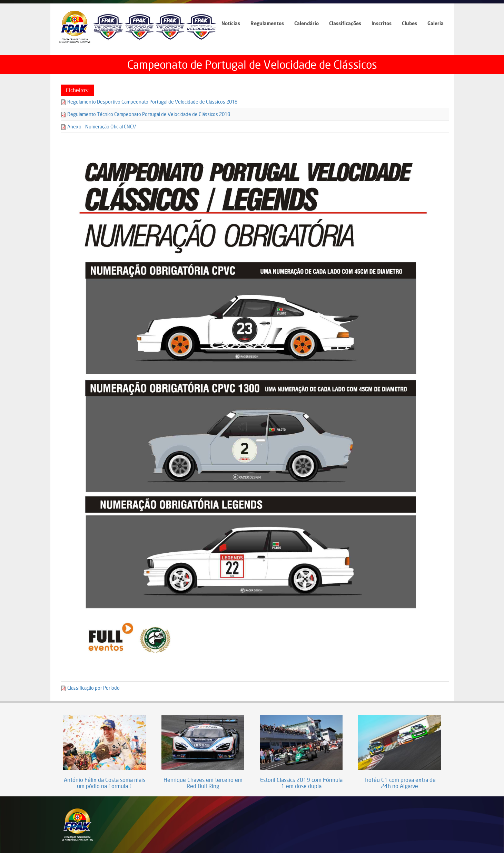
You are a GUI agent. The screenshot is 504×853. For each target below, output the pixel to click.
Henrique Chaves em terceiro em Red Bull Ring (203, 783)
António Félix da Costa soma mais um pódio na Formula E (105, 783)
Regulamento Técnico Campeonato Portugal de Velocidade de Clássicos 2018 (149, 114)
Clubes (409, 23)
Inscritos (382, 23)
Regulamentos (267, 23)
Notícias (231, 23)
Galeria (436, 23)
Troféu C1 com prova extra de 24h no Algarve (400, 783)
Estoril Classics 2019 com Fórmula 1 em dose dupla (301, 783)
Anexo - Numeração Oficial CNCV (102, 127)
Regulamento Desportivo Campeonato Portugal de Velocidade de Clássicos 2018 (152, 102)
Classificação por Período (93, 688)
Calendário (307, 23)
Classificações (345, 23)
